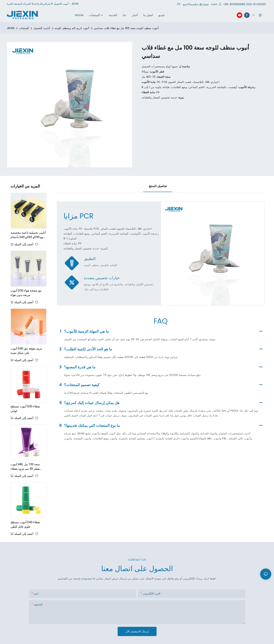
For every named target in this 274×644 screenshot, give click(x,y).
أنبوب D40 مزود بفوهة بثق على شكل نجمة (26, 351)
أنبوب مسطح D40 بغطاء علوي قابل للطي (25, 524)
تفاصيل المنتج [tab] (158, 186)
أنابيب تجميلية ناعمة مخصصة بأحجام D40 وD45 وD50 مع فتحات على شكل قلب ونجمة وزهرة (28, 235)
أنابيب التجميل (42, 28)
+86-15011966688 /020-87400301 (243, 4)
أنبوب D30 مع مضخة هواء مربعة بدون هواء (26, 293)
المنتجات (24, 28)
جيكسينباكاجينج (196, 4)
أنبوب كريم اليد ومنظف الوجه (72, 28)
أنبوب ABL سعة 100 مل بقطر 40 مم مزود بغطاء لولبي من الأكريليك (25, 467)
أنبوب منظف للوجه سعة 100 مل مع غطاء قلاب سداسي (126, 28)
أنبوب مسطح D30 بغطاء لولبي (25, 409)
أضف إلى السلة (24, 244)
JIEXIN (11, 28)
